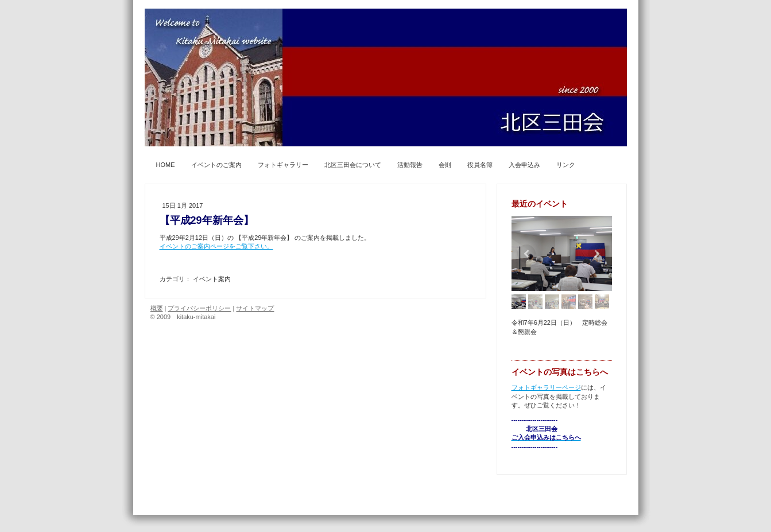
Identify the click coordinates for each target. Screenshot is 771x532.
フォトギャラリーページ (546, 387)
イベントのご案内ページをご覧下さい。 (216, 246)
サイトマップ (255, 308)
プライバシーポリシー (199, 308)
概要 (157, 308)
